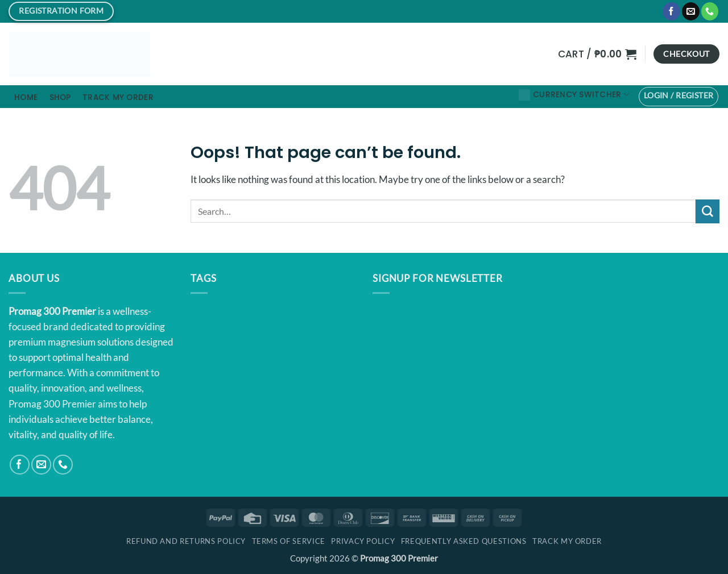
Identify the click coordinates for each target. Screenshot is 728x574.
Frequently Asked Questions (464, 541)
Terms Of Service (289, 541)
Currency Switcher (574, 95)
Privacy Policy (363, 541)
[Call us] (710, 11)
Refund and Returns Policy (186, 541)
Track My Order (118, 97)
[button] (597, 54)
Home (26, 97)
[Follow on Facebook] (671, 11)
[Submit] (708, 211)
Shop (60, 97)
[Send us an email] (691, 11)
